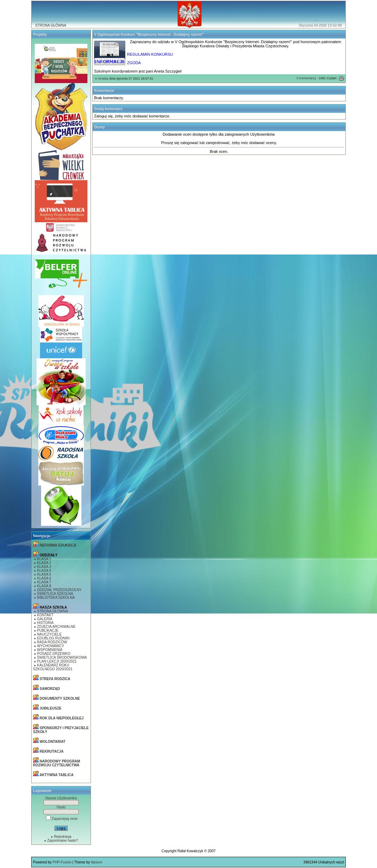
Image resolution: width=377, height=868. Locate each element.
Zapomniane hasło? (62, 840)
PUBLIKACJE (48, 630)
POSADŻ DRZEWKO (54, 654)
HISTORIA (45, 623)
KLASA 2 (44, 563)
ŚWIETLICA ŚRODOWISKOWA (62, 657)
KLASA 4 (44, 571)
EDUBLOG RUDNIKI (54, 638)
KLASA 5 (44, 574)
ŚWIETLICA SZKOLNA (55, 594)
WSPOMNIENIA (50, 650)
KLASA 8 (44, 586)
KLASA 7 (44, 582)
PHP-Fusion (62, 862)
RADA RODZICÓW (52, 642)
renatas (103, 79)
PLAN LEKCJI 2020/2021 (57, 661)
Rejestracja (62, 837)
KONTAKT (45, 615)
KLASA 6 (44, 578)
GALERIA (45, 619)
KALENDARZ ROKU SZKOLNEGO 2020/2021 (53, 667)
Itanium (97, 862)
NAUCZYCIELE (49, 634)
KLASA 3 (44, 567)
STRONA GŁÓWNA (51, 25)
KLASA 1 (44, 559)
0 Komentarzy (306, 78)
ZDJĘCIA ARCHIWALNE (57, 627)
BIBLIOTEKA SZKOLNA (56, 598)
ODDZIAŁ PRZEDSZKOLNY (59, 590)
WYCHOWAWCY (51, 646)
